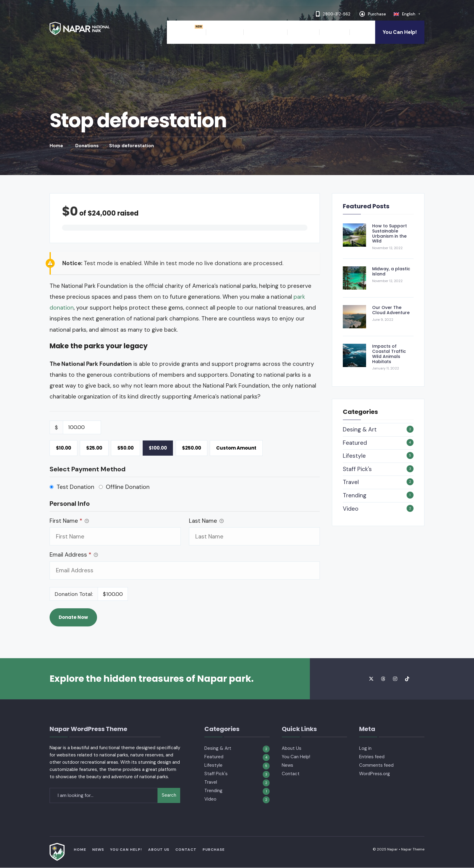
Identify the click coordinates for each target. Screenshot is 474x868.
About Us (303, 32)
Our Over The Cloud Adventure (391, 310)
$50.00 (125, 448)
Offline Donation (128, 487)
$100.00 (158, 448)
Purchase (373, 14)
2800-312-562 (333, 14)
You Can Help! (400, 32)
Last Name (206, 521)
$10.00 (63, 448)
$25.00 (94, 448)
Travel (351, 482)
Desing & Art (360, 429)
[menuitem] (191, 32)
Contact (334, 32)
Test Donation (75, 487)
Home (188, 32)
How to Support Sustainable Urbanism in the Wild (390, 233)
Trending (355, 495)
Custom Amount (236, 448)
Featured (355, 443)
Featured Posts (366, 206)
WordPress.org (375, 774)
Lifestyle (354, 456)
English (409, 14)
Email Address (74, 555)
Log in (365, 748)
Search (169, 795)
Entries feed (372, 757)
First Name (69, 521)
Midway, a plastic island (391, 271)
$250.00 (192, 448)
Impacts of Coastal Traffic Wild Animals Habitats (389, 354)
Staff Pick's (357, 469)
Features (222, 32)
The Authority (265, 32)
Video (351, 509)
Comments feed (376, 765)
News (361, 32)
